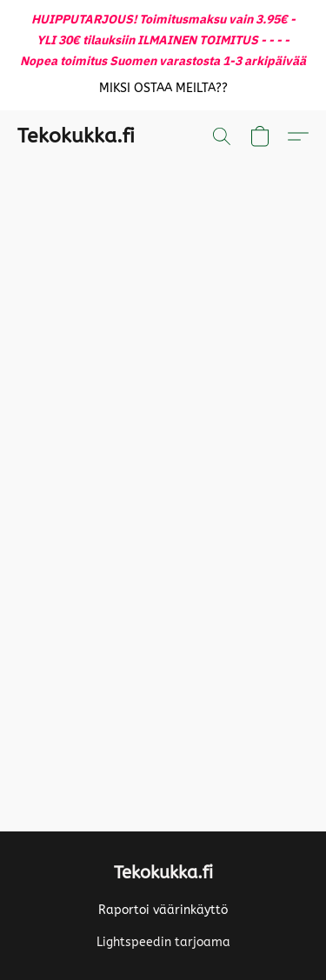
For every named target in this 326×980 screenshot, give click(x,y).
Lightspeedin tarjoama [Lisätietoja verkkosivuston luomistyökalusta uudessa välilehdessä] (163, 942)
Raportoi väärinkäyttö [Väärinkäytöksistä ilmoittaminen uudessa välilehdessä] (163, 910)
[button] (163, 89)
